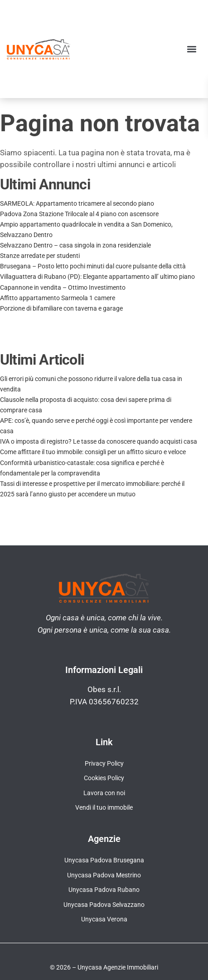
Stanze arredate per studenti (40, 256)
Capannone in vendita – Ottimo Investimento (63, 287)
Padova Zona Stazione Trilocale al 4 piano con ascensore (79, 214)
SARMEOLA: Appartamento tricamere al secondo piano (77, 203)
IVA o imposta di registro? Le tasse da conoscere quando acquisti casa (99, 441)
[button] (191, 49)
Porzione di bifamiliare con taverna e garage (61, 308)
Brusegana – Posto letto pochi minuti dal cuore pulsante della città (93, 266)
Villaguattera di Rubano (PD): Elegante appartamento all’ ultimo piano (97, 277)
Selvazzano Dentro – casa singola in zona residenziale (75, 245)
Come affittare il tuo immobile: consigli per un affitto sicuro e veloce (93, 452)
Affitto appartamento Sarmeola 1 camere (58, 298)
